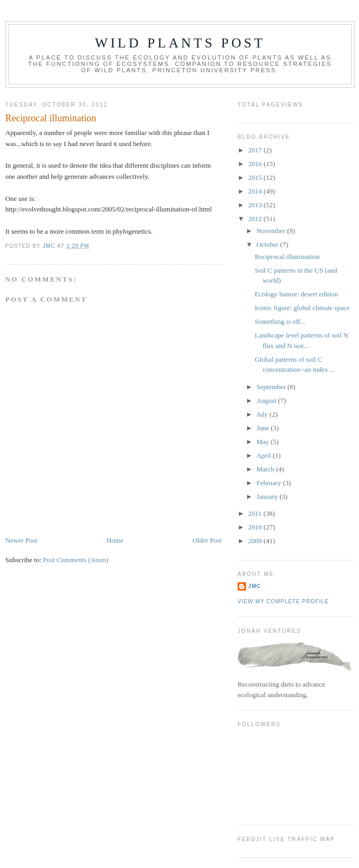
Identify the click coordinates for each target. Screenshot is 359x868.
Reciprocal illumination (287, 257)
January (268, 496)
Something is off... (280, 321)
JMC (254, 586)
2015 (256, 177)
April (265, 455)
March (266, 469)
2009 (256, 541)
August (267, 401)
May (264, 442)
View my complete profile (283, 601)
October (268, 244)
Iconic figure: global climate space (302, 308)
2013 (256, 205)
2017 (256, 150)
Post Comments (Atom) (76, 560)
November (272, 231)
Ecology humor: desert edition (296, 294)
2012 (256, 219)
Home (115, 540)
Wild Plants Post (180, 43)
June (264, 428)
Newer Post (21, 540)
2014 (256, 191)
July (263, 414)
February (270, 483)
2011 (256, 513)
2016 (256, 164)
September (272, 387)
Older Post (207, 540)
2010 (256, 527)
